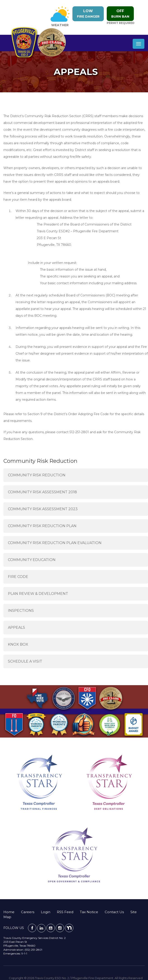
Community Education (32, 560)
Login (46, 912)
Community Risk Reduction (37, 475)
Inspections (21, 611)
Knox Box (18, 644)
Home (9, 912)
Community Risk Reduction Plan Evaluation (55, 543)
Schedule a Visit (25, 661)
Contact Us (114, 912)
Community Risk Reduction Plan (42, 526)
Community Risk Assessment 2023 (43, 509)
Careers (28, 912)
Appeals (16, 627)
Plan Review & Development (38, 594)
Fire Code (18, 577)
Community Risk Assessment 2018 (42, 492)
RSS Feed (65, 912)
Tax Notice (89, 912)
